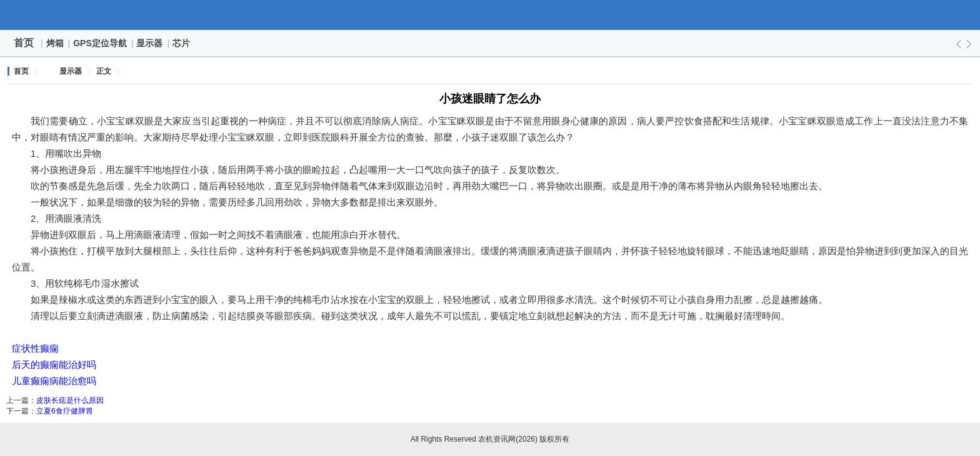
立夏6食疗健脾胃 (65, 411)
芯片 (182, 43)
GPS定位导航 (101, 43)
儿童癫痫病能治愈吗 (54, 381)
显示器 (150, 43)
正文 (104, 71)
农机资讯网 (490, 15)
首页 (24, 43)
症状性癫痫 (35, 348)
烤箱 (56, 43)
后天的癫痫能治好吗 (54, 364)
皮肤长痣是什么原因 (70, 400)
